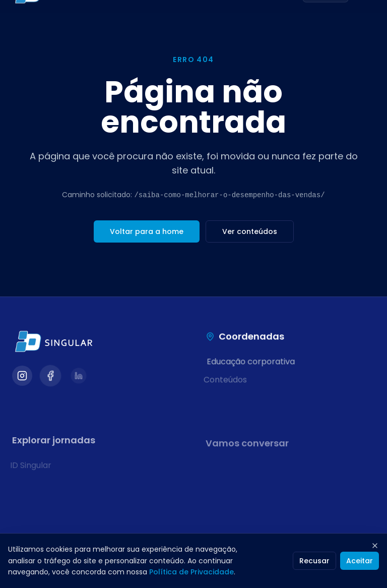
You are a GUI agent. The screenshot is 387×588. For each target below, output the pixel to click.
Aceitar (360, 561)
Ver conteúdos (250, 231)
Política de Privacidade (191, 572)
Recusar (314, 561)
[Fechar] (375, 546)
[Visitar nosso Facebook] (50, 377)
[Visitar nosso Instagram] (22, 376)
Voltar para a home (147, 231)
